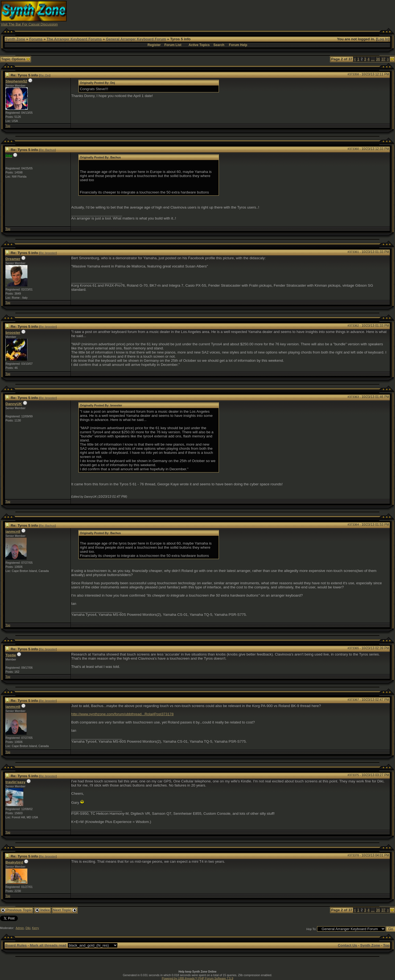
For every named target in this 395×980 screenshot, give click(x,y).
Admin (20, 928)
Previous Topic (17, 910)
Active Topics (199, 45)
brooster (13, 333)
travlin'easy (15, 782)
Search (219, 45)
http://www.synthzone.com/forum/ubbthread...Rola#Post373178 (122, 714)
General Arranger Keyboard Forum (136, 39)
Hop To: (311, 929)
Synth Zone (15, 39)
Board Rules (16, 945)
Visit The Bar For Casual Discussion (29, 24)
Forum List (173, 45)
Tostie (11, 655)
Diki (28, 928)
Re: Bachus (47, 150)
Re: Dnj (45, 75)
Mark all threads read (48, 945)
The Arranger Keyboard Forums (74, 39)
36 (378, 59)
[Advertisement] (294, 13)
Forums (36, 39)
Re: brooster (48, 253)
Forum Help (238, 45)
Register (154, 45)
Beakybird (14, 862)
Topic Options (15, 59)
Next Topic (65, 910)
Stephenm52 (16, 81)
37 (383, 59)
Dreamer (13, 259)
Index (43, 910)
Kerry (36, 928)
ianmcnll (13, 532)
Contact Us (347, 945)
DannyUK (14, 404)
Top (8, 126)
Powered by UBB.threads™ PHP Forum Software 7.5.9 (198, 978)
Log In (383, 39)
